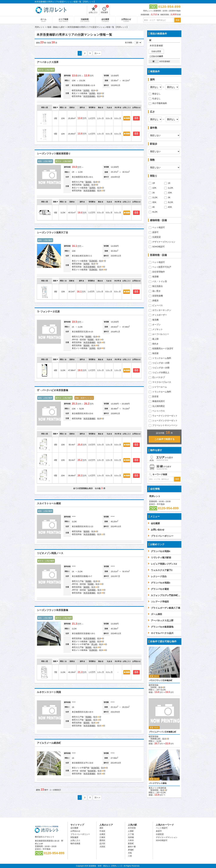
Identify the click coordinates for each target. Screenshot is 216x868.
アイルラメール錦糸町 (49, 743)
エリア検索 (63, 20)
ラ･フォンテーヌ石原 (48, 312)
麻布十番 (132, 847)
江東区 (102, 837)
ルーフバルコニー (161, 334)
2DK (170, 193)
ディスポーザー (160, 315)
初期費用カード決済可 (163, 348)
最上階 (155, 339)
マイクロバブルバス (162, 382)
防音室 (155, 396)
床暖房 (155, 301)
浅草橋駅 (92, 590)
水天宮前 (132, 828)
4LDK (155, 212)
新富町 (131, 843)
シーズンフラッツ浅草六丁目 (52, 233)
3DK (154, 202)
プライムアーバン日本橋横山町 (163, 732)
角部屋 (155, 353)
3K (169, 197)
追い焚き (156, 291)
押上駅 (94, 644)
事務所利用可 (159, 401)
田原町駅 (93, 261)
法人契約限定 (159, 406)
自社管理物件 (159, 272)
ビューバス (157, 305)
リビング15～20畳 (161, 368)
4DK (170, 207)
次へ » (97, 53)
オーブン (156, 325)
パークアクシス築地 (158, 783)
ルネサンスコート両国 (49, 692)
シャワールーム (160, 387)
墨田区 (102, 840)
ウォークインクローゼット (165, 416)
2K (154, 193)
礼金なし (156, 98)
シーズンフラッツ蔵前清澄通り (54, 154)
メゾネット (157, 329)
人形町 (131, 831)
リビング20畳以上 (161, 372)
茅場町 (131, 850)
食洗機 (155, 320)
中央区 (102, 831)
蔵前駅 (88, 182)
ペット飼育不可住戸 (162, 267)
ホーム (43, 20)
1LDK (170, 188)
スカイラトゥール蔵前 (49, 503)
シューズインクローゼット (165, 420)
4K (154, 207)
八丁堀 (131, 834)
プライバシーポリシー (80, 834)
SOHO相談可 (158, 247)
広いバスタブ (159, 377)
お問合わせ (126, 20)
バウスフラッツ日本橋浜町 (161, 680)
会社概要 (105, 20)
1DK (154, 188)
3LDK (170, 202)
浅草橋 (131, 837)
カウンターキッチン (162, 310)
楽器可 (155, 232)
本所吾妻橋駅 (89, 96)
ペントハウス (159, 411)
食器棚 (155, 277)
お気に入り (93, 10)
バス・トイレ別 (160, 281)
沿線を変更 (156, 51)
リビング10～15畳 (161, 363)
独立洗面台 (157, 286)
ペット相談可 (159, 227)
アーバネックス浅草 (48, 62)
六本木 (131, 840)
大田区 (102, 847)
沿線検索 (85, 20)
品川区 (102, 843)
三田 (130, 856)
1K (169, 183)
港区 (101, 828)
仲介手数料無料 (160, 103)
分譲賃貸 (156, 237)
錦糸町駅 (95, 768)
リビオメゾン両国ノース (50, 553)
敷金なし (156, 94)
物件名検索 (75, 843)
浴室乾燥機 (157, 296)
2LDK (155, 197)
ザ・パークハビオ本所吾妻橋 (52, 390)
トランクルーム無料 (162, 358)
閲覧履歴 (105, 10)
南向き (155, 344)
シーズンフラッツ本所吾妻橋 (52, 610)
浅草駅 (86, 90)
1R (154, 183)
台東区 (102, 834)
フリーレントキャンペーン (165, 425)
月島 (130, 853)
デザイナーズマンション (164, 242)
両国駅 (88, 337)
